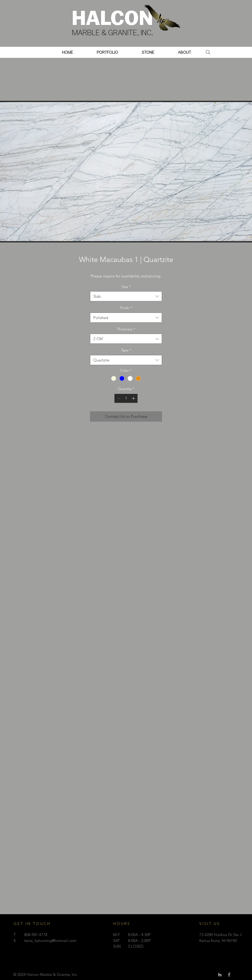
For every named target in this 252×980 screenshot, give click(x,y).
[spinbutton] (126, 398)
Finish (126, 308)
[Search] (208, 52)
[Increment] (134, 398)
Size (126, 287)
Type (126, 350)
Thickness (126, 329)
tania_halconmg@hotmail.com (50, 941)
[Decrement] (118, 398)
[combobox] (126, 296)
